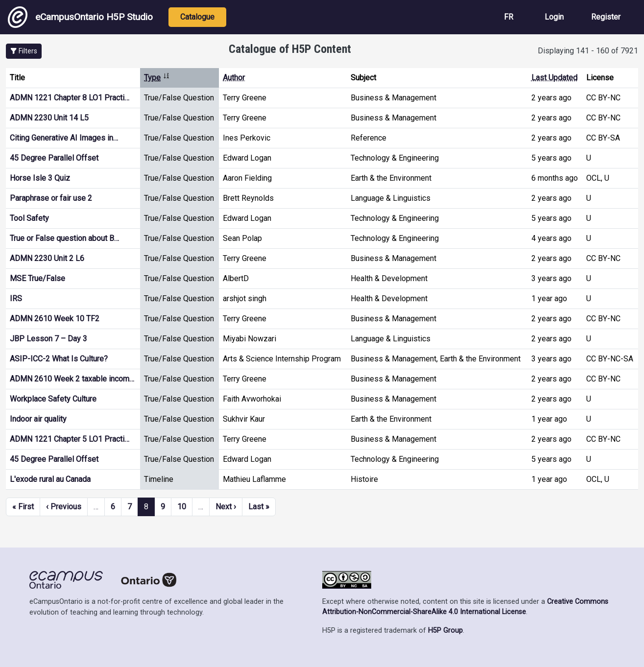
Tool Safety (29, 218)
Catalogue (197, 17)
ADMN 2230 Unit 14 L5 (49, 118)
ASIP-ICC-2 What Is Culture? (59, 359)
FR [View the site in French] (509, 17)
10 (182, 507)
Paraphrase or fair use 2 (51, 198)
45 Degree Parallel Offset (54, 158)
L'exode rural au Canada (50, 479)
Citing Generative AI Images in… (64, 138)
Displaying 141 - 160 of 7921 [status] (588, 51)
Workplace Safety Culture (53, 399)
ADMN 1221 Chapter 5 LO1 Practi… (70, 439)
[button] (24, 51)
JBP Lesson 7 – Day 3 (48, 339)
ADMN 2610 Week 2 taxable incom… (72, 379)
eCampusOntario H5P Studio (80, 17)
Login (554, 17)
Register (606, 17)
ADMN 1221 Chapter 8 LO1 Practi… (70, 98)
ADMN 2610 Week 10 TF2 (55, 319)
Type (157, 78)
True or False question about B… (64, 238)
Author (234, 78)
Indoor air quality (38, 419)
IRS (16, 298)
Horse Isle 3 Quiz (40, 178)
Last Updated (554, 78)
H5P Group (445, 631)
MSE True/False (37, 278)
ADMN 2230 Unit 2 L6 (47, 258)
